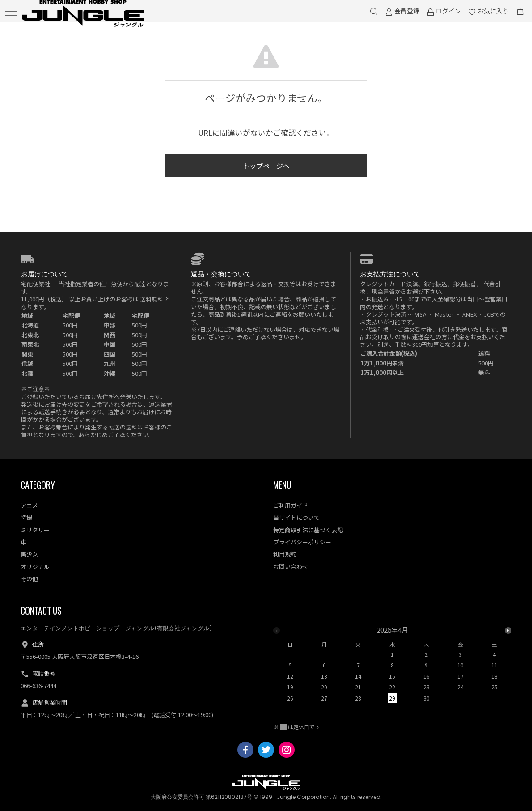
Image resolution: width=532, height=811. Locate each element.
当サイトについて (296, 517)
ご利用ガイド (291, 505)
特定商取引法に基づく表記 (308, 530)
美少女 (29, 554)
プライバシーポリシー (302, 542)
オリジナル (35, 567)
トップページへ (266, 166)
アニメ (29, 505)
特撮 (26, 517)
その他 (29, 579)
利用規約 (285, 554)
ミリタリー (35, 530)
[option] (392, 667)
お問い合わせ (291, 567)
